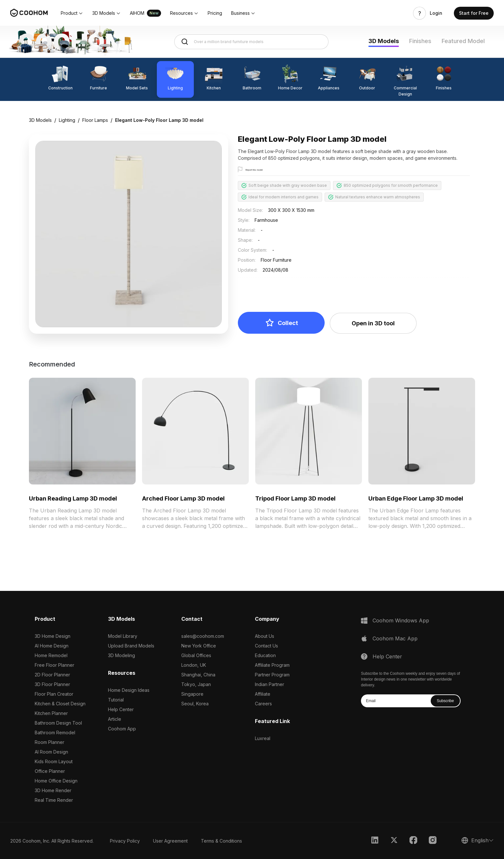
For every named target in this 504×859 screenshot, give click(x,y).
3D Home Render (53, 790)
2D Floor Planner (52, 675)
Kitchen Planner (51, 713)
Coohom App (122, 729)
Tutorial (116, 700)
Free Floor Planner (54, 665)
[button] (72, 13)
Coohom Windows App (401, 620)
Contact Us (266, 646)
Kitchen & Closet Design (60, 704)
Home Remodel (51, 655)
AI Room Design (51, 752)
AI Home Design (52, 646)
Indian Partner (270, 684)
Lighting (67, 120)
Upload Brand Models (131, 646)
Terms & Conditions (221, 841)
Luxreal (263, 738)
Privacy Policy (125, 841)
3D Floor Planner (52, 684)
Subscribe (445, 701)
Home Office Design (56, 781)
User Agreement (170, 841)
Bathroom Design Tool (58, 723)
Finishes (420, 41)
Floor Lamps (95, 120)
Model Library (123, 636)
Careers (263, 704)
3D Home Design (53, 636)
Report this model (262, 170)
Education (265, 655)
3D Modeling (122, 655)
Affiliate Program (272, 665)
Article (115, 719)
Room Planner (50, 742)
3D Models (384, 41)
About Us (265, 636)
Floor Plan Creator (54, 694)
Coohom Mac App (395, 638)
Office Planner (50, 771)
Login (436, 13)
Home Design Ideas (129, 690)
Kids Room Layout (54, 761)
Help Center (121, 709)
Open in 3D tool (373, 323)
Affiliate (263, 694)
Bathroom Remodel (55, 732)
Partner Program (272, 675)
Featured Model (463, 41)
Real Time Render (54, 800)
